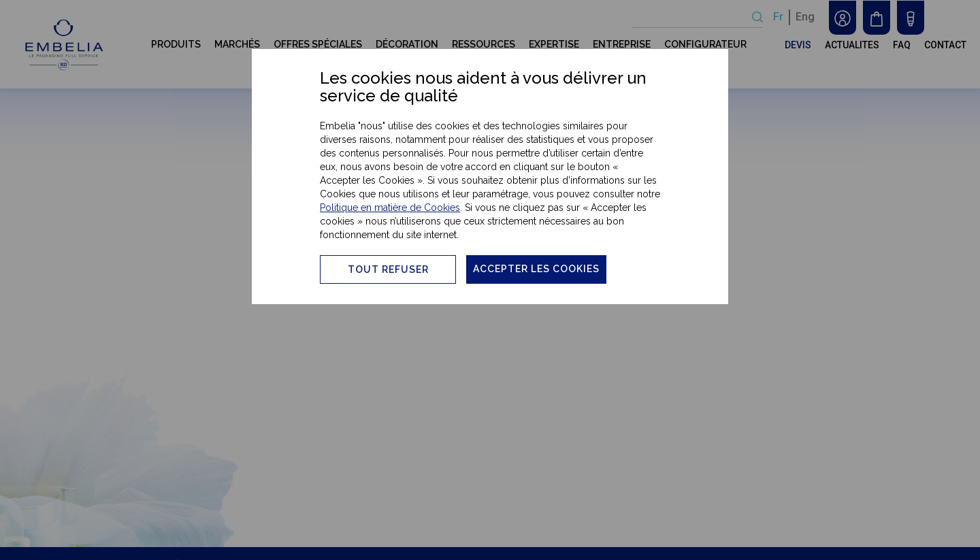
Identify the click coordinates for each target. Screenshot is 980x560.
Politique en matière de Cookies (390, 208)
